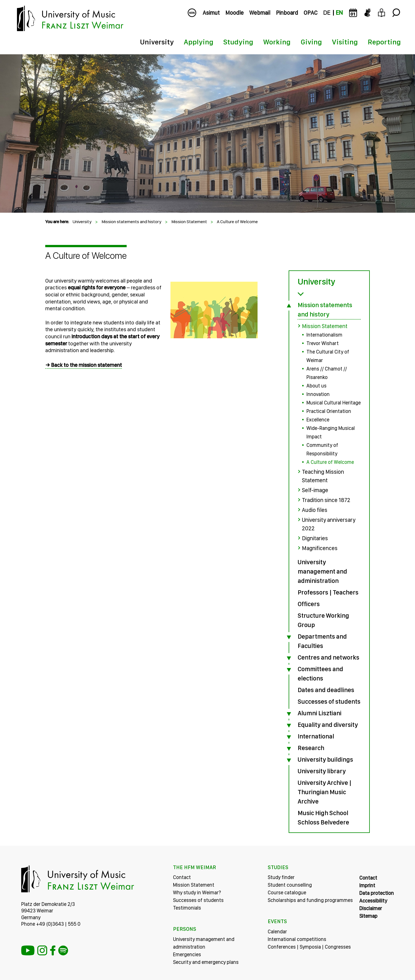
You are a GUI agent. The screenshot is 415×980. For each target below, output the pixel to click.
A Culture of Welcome (237, 222)
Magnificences (320, 548)
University (157, 42)
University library (322, 771)
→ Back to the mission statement (84, 365)
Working (277, 42)
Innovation (318, 394)
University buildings (325, 759)
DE (327, 13)
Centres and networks (328, 657)
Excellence (318, 420)
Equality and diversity (328, 725)
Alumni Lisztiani (320, 713)
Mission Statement (189, 222)
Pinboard (287, 13)
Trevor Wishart (323, 343)
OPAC (311, 13)
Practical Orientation (329, 411)
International (316, 736)
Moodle (234, 13)
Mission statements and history (131, 222)
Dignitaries (315, 538)
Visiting (345, 42)
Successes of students (329, 701)
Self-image (315, 490)
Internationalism (324, 335)
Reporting (384, 42)
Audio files (315, 510)
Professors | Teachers (328, 592)
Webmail (260, 13)
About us (316, 386)
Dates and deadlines (326, 690)
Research (311, 748)
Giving (311, 42)
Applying (199, 42)
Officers (309, 604)
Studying (238, 42)
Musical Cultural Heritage (334, 403)
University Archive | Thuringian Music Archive (325, 792)
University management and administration (322, 571)
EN (339, 13)
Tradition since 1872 (326, 500)
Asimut (211, 13)
